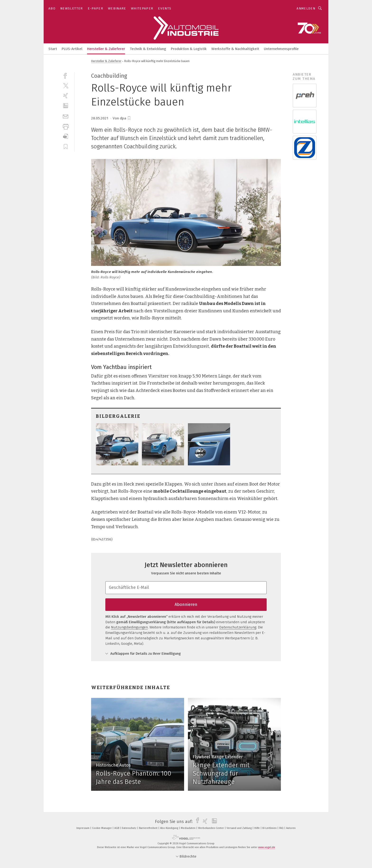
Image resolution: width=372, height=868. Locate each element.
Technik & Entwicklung (148, 49)
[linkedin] (66, 106)
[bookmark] (129, 118)
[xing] (66, 96)
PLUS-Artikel (72, 49)
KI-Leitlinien (270, 828)
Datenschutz (129, 828)
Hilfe (257, 828)
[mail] (66, 116)
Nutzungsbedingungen (129, 627)
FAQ (282, 828)
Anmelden (306, 8)
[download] (66, 136)
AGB (117, 828)
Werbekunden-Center (211, 828)
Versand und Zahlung (239, 828)
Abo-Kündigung (170, 828)
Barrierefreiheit (149, 828)
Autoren (291, 828)
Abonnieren (186, 604)
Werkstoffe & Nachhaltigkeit (235, 49)
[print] (66, 126)
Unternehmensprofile (281, 49)
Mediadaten (188, 828)
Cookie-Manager (102, 828)
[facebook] (66, 75)
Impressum (83, 828)
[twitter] (66, 85)
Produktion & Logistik (189, 49)
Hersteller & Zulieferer (106, 49)
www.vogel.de (267, 847)
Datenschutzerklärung (238, 627)
